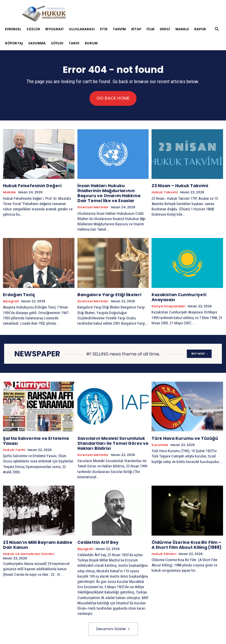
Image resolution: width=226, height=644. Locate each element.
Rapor (200, 29)
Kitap (136, 29)
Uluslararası (82, 29)
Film (151, 29)
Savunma (37, 43)
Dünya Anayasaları (168, 306)
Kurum (91, 43)
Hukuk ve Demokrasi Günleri (29, 553)
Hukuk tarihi (14, 449)
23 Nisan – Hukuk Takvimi (180, 186)
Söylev (57, 43)
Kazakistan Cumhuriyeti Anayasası (179, 297)
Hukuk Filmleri (164, 553)
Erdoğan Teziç (19, 294)
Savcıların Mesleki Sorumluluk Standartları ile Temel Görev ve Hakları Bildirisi (113, 443)
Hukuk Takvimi (165, 192)
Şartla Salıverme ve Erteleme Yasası (36, 441)
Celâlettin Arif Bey (98, 542)
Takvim (119, 29)
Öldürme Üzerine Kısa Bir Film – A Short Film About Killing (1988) (187, 544)
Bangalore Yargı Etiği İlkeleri (109, 294)
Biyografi (54, 29)
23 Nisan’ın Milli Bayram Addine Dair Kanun (38, 544)
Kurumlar (160, 445)
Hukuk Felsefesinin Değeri (32, 186)
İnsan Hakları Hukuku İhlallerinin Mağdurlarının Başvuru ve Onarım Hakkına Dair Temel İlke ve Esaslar (109, 193)
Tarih (74, 43)
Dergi (165, 29)
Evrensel (13, 29)
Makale (182, 29)
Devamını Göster (113, 628)
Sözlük (33, 29)
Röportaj (14, 43)
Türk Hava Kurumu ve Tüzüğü (185, 438)
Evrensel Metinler (93, 207)
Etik (104, 29)
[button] (217, 29)
